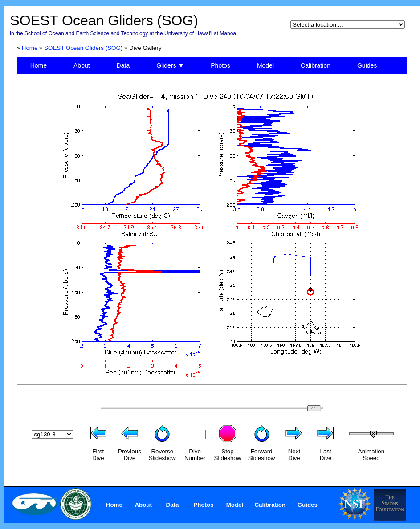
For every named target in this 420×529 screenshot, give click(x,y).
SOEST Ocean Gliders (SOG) (83, 48)
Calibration (316, 65)
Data (123, 65)
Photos (220, 65)
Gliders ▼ (170, 65)
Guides (367, 65)
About (82, 65)
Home (30, 48)
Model (265, 65)
